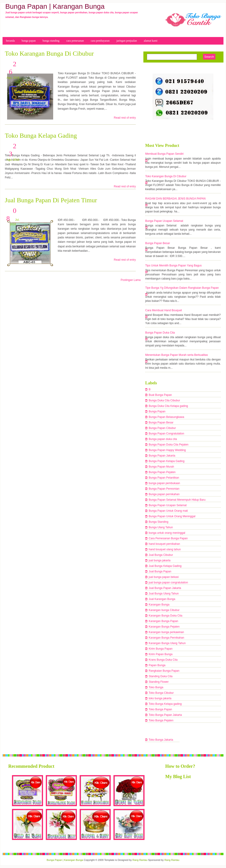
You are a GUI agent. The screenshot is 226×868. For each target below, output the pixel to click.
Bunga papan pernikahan (164, 494)
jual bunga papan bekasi (164, 577)
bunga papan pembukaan (164, 483)
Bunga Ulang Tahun (161, 527)
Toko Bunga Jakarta (161, 740)
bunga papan (29, 41)
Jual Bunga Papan (160, 571)
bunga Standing (51, 41)
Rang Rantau (140, 860)
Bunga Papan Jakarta (162, 456)
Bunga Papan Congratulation (166, 434)
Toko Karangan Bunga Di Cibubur (49, 53)
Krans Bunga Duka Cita (163, 660)
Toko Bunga (156, 687)
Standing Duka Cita (161, 676)
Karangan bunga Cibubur (164, 610)
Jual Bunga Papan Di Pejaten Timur (51, 200)
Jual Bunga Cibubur (161, 555)
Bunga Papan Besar (158, 243)
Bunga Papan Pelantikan (164, 478)
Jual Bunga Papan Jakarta (165, 588)
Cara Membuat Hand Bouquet (164, 310)
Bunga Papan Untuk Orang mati (168, 511)
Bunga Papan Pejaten (162, 472)
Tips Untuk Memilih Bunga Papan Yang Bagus (173, 266)
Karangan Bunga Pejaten (164, 627)
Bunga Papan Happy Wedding (167, 450)
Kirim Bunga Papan (161, 649)
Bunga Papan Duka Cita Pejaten (169, 445)
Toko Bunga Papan (160, 709)
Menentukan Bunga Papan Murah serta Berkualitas (177, 355)
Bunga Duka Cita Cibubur (164, 400)
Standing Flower (159, 682)
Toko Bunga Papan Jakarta (165, 715)
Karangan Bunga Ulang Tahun (167, 643)
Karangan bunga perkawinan (166, 632)
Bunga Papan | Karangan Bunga (65, 860)
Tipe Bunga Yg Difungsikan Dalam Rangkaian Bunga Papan (182, 288)
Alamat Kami (151, 41)
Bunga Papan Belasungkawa (166, 417)
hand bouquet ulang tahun (165, 549)
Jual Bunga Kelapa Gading (165, 566)
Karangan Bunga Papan (163, 621)
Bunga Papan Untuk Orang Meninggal (172, 516)
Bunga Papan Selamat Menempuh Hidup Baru (177, 500)
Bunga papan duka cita (163, 439)
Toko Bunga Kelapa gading (165, 704)
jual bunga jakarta (160, 560)
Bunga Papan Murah (161, 467)
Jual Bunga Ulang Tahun (164, 594)
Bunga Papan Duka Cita (160, 333)
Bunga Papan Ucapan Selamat (164, 221)
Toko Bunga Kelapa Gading (41, 136)
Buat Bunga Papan (160, 395)
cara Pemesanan (75, 41)
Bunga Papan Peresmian (164, 489)
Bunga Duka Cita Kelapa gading (168, 406)
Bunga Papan (157, 411)
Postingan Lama (131, 280)
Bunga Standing (158, 522)
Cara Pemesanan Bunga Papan (168, 538)
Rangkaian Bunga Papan (164, 671)
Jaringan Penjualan (127, 41)
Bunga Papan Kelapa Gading (167, 461)
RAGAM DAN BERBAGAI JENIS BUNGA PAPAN (175, 199)
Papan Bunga (157, 665)
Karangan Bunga (159, 605)
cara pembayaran (100, 41)
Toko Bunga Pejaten (161, 720)
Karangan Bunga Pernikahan (166, 638)
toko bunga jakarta (160, 698)
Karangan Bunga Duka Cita (165, 616)
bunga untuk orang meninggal (167, 533)
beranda (10, 41)
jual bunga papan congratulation (168, 582)
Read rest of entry (125, 118)
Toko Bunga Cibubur (161, 693)
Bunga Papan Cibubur (162, 428)
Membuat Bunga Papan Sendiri (164, 154)
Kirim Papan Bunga (161, 654)
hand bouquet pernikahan (164, 544)
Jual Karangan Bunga (162, 599)
